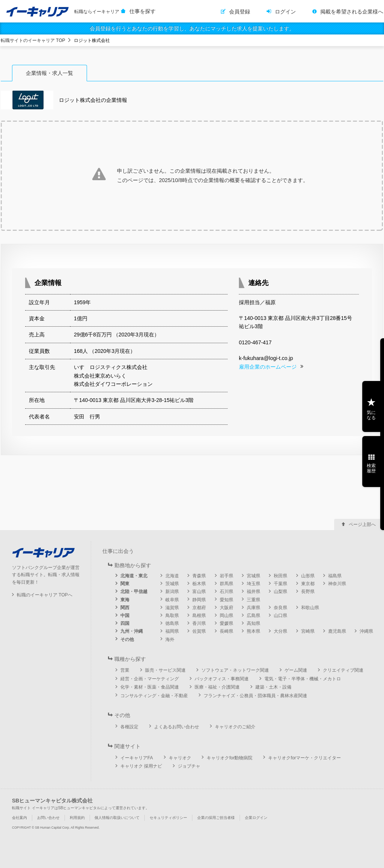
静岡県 (199, 600)
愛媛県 (226, 623)
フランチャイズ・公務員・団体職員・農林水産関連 (255, 696)
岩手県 (226, 576)
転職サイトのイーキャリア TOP (33, 40)
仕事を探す (142, 11)
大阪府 (226, 608)
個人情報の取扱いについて (117, 818)
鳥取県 (172, 616)
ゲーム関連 (296, 670)
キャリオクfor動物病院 (229, 758)
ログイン (285, 12)
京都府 (199, 608)
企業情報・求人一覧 (49, 73)
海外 (170, 639)
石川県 (226, 592)
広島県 (253, 616)
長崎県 (226, 631)
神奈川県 (337, 584)
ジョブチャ (189, 766)
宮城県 (253, 576)
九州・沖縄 (132, 631)
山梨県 (280, 592)
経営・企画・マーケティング (150, 679)
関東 (125, 584)
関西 (125, 608)
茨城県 (172, 584)
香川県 (199, 623)
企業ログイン (256, 818)
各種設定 (129, 727)
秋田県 (280, 576)
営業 (125, 670)
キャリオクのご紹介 (235, 727)
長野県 (308, 592)
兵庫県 (253, 608)
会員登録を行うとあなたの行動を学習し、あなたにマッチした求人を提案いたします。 (192, 28)
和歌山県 (310, 608)
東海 (125, 600)
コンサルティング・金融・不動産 (154, 696)
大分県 (280, 631)
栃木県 (199, 584)
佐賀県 (199, 631)
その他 (127, 639)
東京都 (308, 584)
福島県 (335, 576)
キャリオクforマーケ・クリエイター (304, 758)
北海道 (172, 576)
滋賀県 (172, 608)
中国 (125, 616)
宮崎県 (308, 631)
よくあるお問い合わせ (177, 727)
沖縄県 (366, 631)
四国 (125, 623)
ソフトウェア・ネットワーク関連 (235, 670)
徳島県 (172, 623)
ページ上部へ (362, 524)
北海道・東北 (134, 576)
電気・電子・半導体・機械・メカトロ (303, 679)
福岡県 (172, 631)
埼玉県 (253, 584)
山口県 (280, 616)
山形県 (308, 576)
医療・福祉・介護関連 (217, 687)
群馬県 (226, 584)
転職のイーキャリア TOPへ (45, 595)
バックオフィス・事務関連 (222, 679)
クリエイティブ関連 (343, 670)
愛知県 (226, 600)
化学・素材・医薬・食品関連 (150, 687)
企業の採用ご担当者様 (216, 818)
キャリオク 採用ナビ (141, 766)
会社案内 (19, 818)
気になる (371, 415)
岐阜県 (172, 600)
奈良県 (280, 608)
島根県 (199, 616)
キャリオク (180, 758)
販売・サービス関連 (165, 670)
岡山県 (226, 616)
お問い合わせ (48, 818)
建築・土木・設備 (273, 687)
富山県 (199, 592)
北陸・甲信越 (134, 592)
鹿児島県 (337, 631)
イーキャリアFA (137, 758)
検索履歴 (371, 468)
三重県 (253, 600)
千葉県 (280, 584)
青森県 (199, 576)
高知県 (253, 623)
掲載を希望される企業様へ (352, 12)
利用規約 (77, 818)
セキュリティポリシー (168, 818)
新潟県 (172, 592)
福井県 (253, 592)
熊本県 (253, 631)
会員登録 (240, 12)
